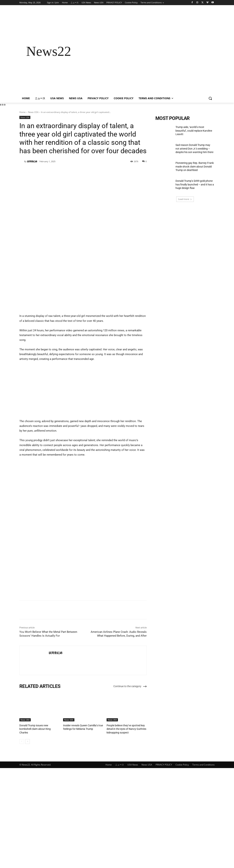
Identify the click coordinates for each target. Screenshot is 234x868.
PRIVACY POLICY (164, 863)
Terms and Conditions (203, 863)
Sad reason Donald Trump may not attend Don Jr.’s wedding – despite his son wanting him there (195, 149)
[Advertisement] (146, 51)
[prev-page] (22, 840)
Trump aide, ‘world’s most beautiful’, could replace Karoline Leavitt (194, 131)
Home (22, 112)
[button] (210, 98)
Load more (185, 199)
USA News (133, 863)
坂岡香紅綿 (32, 161)
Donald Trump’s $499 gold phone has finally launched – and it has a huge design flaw (195, 184)
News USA (33, 112)
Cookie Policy (182, 863)
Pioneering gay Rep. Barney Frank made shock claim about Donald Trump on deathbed (195, 166)
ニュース (120, 863)
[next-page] (28, 840)
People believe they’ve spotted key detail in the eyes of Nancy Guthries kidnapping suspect (125, 828)
